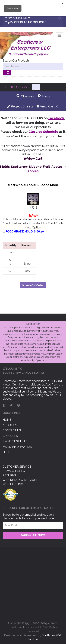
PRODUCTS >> (16, 87)
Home (7, 420)
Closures (10, 436)
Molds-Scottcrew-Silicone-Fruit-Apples (31, 167)
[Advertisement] (33, 583)
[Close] (59, 18)
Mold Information (17, 447)
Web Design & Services (20, 480)
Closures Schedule (43, 132)
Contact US (12, 430)
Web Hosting (13, 484)
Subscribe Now (33, 535)
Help (6, 452)
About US (10, 425)
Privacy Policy (14, 471)
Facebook (56, 118)
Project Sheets (20, 106)
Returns (9, 475)
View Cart (45, 106)
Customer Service (17, 467)
